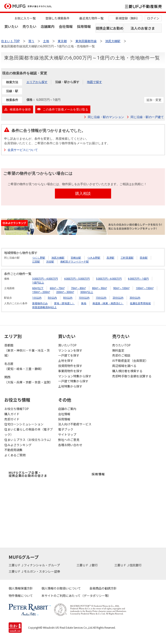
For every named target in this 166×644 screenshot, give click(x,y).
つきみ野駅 (94, 258)
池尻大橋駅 (58, 258)
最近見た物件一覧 (91, 18)
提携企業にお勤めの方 (109, 28)
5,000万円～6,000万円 (109, 279)
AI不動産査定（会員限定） (130, 360)
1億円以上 (38, 283)
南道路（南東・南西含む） (108, 303)
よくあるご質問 (15, 455)
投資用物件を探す (70, 366)
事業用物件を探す (70, 371)
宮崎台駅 (76, 258)
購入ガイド (12, 414)
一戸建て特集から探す (73, 381)
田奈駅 (144, 258)
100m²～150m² (145, 288)
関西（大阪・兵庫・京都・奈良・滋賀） (29, 380)
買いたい (11, 26)
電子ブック (66, 429)
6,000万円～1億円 (138, 279)
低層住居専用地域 (140, 303)
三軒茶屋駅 (127, 258)
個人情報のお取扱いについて (61, 588)
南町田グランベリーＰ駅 (75, 262)
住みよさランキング (18, 445)
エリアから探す (37, 82)
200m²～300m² (65, 292)
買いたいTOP (67, 345)
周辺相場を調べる (124, 366)
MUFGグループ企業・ (28, 474)
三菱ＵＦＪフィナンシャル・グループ (35, 565)
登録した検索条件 (57, 18)
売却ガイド (12, 419)
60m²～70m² (57, 288)
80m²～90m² (100, 288)
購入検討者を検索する (127, 371)
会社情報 (66, 26)
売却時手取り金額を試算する (132, 376)
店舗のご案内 (67, 409)
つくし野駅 (39, 258)
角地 (84, 303)
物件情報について (21, 596)
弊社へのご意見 (69, 440)
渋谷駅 (50, 262)
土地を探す (66, 360)
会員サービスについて (23, 150)
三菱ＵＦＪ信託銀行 (128, 565)
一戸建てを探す (69, 355)
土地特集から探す (70, 386)
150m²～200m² (41, 292)
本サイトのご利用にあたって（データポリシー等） (76, 596)
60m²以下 (38, 288)
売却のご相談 (121, 355)
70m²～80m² (78, 288)
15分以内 (101, 298)
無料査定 (118, 350)
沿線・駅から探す (67, 82)
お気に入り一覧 (25, 18)
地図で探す (94, 82)
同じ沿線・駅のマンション (106, 117)
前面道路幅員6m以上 (44, 307)
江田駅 (36, 262)
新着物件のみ (40, 303)
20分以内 (118, 298)
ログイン (153, 18)
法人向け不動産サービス (75, 424)
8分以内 (68, 298)
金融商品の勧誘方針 (103, 588)
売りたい (29, 26)
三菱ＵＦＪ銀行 (87, 565)
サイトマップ (67, 434)
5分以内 (52, 298)
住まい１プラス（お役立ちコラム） (29, 440)
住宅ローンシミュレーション (24, 424)
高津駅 (110, 258)
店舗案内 (48, 26)
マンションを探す (70, 350)
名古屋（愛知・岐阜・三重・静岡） (24, 366)
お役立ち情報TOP (17, 409)
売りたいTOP (121, 345)
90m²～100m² (121, 288)
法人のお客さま (143, 28)
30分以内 (135, 298)
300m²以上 (87, 292)
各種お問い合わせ (70, 445)
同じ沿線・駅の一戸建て (147, 117)
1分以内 (37, 298)
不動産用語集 (13, 450)
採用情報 (84, 26)
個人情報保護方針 (21, 588)
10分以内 (84, 298)
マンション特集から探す (75, 376)
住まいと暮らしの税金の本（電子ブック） (29, 432)
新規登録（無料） (128, 18)
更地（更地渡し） (64, 303)
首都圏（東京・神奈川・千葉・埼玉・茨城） (27, 350)
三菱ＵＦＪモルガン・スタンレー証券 (35, 571)
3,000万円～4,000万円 (45, 279)
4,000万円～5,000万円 (77, 279)
